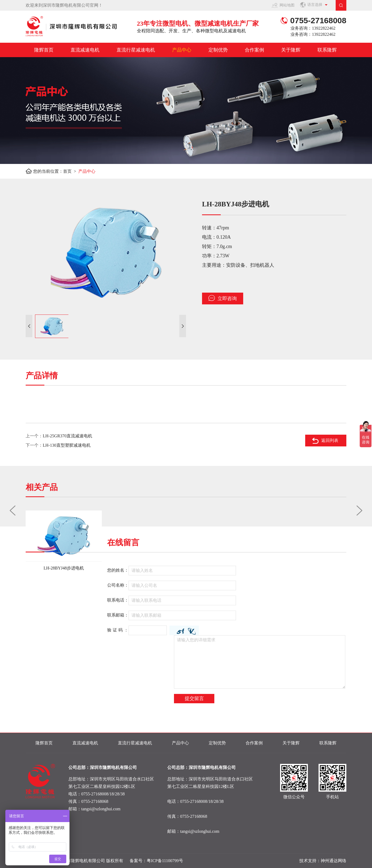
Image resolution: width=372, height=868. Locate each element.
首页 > (71, 171)
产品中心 (182, 50)
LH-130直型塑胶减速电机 (67, 445)
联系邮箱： (118, 615)
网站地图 (287, 5)
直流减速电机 (85, 50)
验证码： (118, 630)
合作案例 (254, 50)
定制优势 (218, 50)
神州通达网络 (334, 861)
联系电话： (118, 600)
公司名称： (118, 585)
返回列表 (330, 440)
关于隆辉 (291, 50)
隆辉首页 (44, 50)
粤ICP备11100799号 (165, 861)
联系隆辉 (327, 50)
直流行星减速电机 (136, 50)
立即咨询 (223, 298)
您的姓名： (118, 570)
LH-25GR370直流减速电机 (67, 436)
